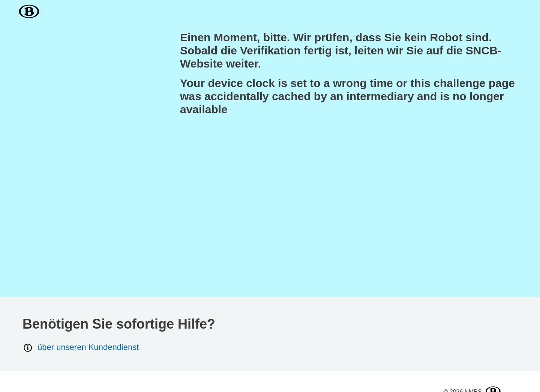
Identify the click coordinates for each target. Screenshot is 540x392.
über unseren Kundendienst (81, 348)
